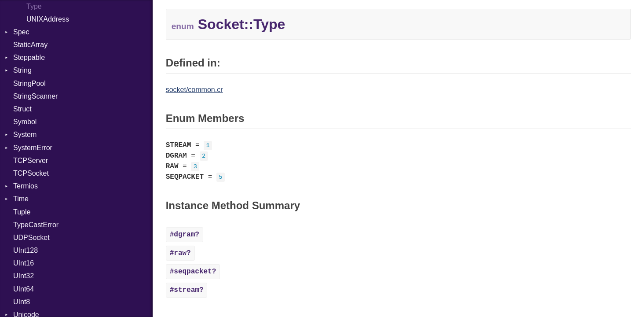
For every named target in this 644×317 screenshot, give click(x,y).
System (25, 135)
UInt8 (22, 302)
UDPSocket (31, 238)
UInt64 (24, 289)
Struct (22, 109)
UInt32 (24, 276)
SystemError (33, 148)
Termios (26, 186)
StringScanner (35, 96)
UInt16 (24, 263)
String (22, 70)
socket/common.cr (194, 90)
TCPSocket (31, 173)
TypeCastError (36, 225)
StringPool (29, 83)
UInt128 (26, 250)
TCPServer (31, 160)
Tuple (22, 212)
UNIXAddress (48, 19)
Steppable (29, 57)
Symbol (25, 122)
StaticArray (30, 45)
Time (21, 199)
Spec (21, 32)
